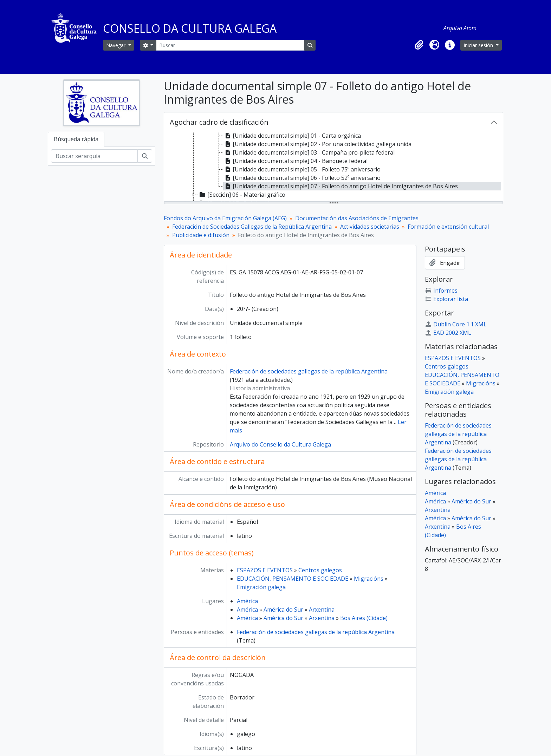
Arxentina (322, 610)
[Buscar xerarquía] (94, 156)
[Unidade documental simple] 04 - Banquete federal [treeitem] (296, 161)
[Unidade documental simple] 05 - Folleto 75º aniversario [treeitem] (302, 169)
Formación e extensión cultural (448, 227)
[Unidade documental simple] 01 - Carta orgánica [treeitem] (292, 136)
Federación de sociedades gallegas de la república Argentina (309, 371)
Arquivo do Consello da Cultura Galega (280, 444)
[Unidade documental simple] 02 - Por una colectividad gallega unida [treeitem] (317, 144)
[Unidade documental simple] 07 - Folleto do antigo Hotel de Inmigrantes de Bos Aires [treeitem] (341, 186)
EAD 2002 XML (448, 333)
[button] (419, 45)
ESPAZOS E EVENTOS (265, 570)
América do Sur (283, 610)
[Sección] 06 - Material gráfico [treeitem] (242, 195)
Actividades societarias (370, 227)
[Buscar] (230, 45)
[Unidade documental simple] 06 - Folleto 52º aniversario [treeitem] (302, 178)
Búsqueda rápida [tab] (76, 139)
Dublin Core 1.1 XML (456, 324)
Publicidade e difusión (201, 235)
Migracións (369, 579)
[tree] (333, 167)
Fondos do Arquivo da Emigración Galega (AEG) (225, 218)
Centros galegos (320, 570)
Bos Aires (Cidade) (364, 618)
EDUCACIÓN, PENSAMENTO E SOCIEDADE (293, 579)
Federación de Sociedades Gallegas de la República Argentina (252, 227)
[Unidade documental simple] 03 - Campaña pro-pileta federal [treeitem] (309, 152)
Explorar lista (446, 299)
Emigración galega (261, 587)
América (247, 601)
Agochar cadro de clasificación (219, 122)
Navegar (116, 45)
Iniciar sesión (479, 45)
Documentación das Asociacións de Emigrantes (357, 218)
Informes (441, 291)
